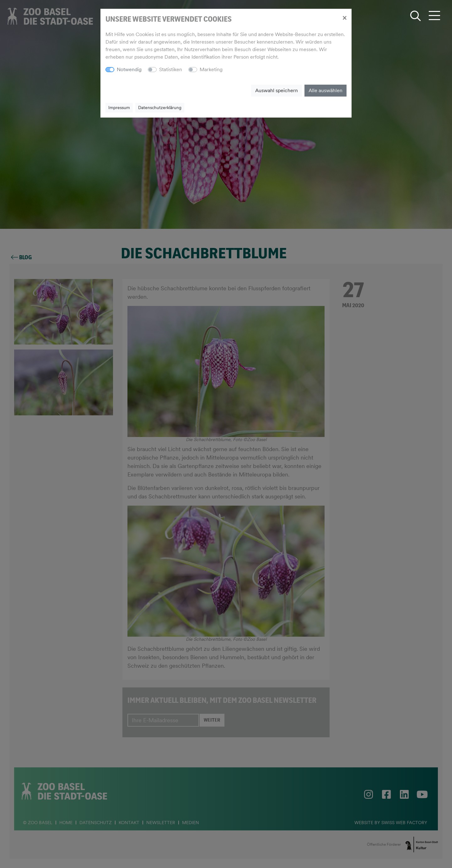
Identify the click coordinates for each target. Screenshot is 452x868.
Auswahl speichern (277, 90)
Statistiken (171, 69)
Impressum (119, 108)
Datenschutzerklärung (160, 108)
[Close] (344, 18)
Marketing (211, 69)
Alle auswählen (326, 90)
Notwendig (129, 69)
